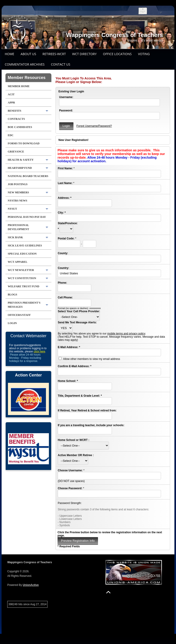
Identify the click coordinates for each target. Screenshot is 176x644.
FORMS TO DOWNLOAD (24, 143)
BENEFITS (14, 111)
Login (12, 323)
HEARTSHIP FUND (20, 168)
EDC (11, 135)
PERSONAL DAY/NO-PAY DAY (27, 217)
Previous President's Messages (24, 305)
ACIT (11, 94)
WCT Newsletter (21, 270)
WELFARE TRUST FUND (24, 286)
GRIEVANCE (16, 152)
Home (10, 54)
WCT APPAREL (18, 262)
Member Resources (27, 78)
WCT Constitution (22, 278)
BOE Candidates (20, 127)
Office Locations (117, 54)
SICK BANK (15, 237)
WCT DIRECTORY (84, 54)
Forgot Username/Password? (94, 126)
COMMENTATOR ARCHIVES (25, 64)
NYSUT (12, 209)
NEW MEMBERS (18, 192)
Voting (144, 54)
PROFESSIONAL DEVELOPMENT (18, 227)
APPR (11, 103)
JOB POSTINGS (18, 184)
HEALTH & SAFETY (21, 160)
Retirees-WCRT (54, 54)
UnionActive (31, 585)
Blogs (12, 295)
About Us (28, 54)
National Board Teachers (28, 176)
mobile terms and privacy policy (126, 334)
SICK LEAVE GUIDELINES (25, 246)
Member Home (19, 86)
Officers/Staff (19, 315)
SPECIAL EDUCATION (22, 254)
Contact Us (61, 64)
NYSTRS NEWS (18, 201)
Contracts (16, 119)
